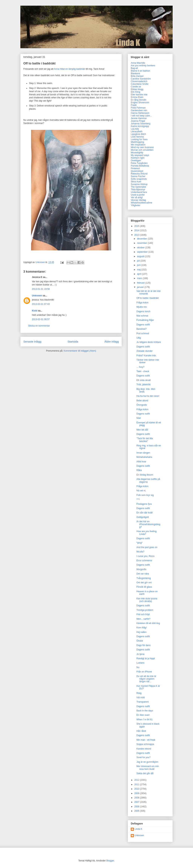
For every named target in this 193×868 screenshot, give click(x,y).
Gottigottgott (143, 517)
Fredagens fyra (144, 504)
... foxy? (140, 367)
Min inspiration (138, 145)
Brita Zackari (137, 76)
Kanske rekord (144, 749)
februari (141, 283)
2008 (137, 798)
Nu (138, 667)
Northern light (138, 158)
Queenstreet (137, 171)
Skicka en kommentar (39, 326)
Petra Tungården (139, 163)
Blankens (135, 73)
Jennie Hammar (139, 118)
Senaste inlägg (32, 342)
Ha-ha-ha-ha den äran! (148, 396)
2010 (137, 789)
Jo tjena (140, 654)
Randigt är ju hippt (146, 658)
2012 (137, 780)
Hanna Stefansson (140, 113)
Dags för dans (144, 645)
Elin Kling (136, 92)
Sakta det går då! (145, 773)
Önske (140, 641)
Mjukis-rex (142, 307)
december (142, 239)
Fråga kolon (142, 303)
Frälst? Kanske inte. (146, 356)
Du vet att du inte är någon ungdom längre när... (146, 679)
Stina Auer (136, 182)
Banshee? (142, 329)
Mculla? (140, 552)
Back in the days (145, 711)
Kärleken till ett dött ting (148, 623)
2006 (137, 807)
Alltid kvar (141, 462)
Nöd (139, 418)
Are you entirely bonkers (143, 66)
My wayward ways (140, 155)
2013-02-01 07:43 (41, 304)
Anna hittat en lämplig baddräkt (69, 69)
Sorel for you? (144, 757)
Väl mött (141, 697)
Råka (139, 470)
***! (138, 499)
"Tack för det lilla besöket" (145, 440)
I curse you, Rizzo (145, 556)
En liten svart (143, 715)
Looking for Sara (139, 139)
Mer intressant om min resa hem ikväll (148, 768)
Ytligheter (136, 205)
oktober (141, 248)
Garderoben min (139, 110)
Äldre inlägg (112, 342)
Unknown (37, 296)
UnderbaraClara (139, 192)
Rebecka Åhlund (139, 174)
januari (141, 287)
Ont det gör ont (144, 583)
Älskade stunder (145, 351)
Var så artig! (137, 197)
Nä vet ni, (141, 491)
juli (139, 261)
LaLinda (135, 129)
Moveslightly (137, 153)
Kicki (35, 311)
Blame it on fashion (140, 71)
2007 (137, 802)
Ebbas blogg (137, 89)
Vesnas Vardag (138, 200)
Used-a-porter (138, 195)
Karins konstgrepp (140, 126)
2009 (137, 793)
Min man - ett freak (146, 740)
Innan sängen (143, 453)
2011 (137, 785)
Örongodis (142, 405)
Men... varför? (143, 619)
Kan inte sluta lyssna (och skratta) (147, 600)
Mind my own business (142, 147)
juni (139, 265)
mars (140, 278)
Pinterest (135, 168)
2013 (137, 235)
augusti (141, 256)
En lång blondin (139, 100)
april (139, 274)
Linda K (138, 829)
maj (139, 270)
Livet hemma (137, 137)
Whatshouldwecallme (141, 203)
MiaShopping (137, 142)
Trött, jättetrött (143, 385)
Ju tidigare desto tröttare (149, 342)
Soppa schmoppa (145, 744)
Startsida (73, 342)
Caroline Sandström (141, 79)
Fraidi (134, 105)
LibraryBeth (137, 132)
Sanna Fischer (138, 176)
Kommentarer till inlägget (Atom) (80, 351)
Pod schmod (143, 333)
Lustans (140, 663)
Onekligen (136, 161)
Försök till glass (144, 587)
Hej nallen (141, 632)
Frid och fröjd (143, 614)
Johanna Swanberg (141, 124)
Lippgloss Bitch (138, 134)
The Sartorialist (138, 187)
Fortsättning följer (145, 320)
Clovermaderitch (139, 81)
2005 (137, 811)
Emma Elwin (137, 97)
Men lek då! (142, 430)
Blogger (110, 861)
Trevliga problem (145, 610)
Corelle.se (136, 87)
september (143, 252)
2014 (137, 230)
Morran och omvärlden (142, 150)
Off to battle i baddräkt (148, 298)
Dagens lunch (143, 311)
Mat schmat (142, 316)
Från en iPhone (144, 672)
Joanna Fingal (138, 121)
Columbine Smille (140, 84)
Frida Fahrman (138, 108)
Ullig (139, 338)
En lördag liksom (145, 475)
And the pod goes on (147, 547)
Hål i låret (141, 731)
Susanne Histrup (139, 184)
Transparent (142, 702)
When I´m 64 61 (144, 720)
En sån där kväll (144, 513)
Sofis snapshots (139, 179)
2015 (137, 226)
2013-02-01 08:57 (41, 319)
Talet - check (143, 371)
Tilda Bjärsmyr (138, 190)
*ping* (139, 543)
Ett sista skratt (144, 380)
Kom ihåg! (142, 628)
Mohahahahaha (144, 457)
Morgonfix (141, 569)
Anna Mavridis (138, 63)
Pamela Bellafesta (140, 166)
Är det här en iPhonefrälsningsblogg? (148, 524)
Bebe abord (142, 401)
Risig (139, 693)
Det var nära (143, 574)
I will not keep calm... (141, 116)
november (142, 243)
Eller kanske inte (139, 95)
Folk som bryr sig (145, 495)
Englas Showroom (140, 102)
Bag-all (134, 68)
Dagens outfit (143, 325)
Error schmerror (144, 561)
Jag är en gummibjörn (147, 762)
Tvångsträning (144, 578)
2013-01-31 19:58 (41, 289)
